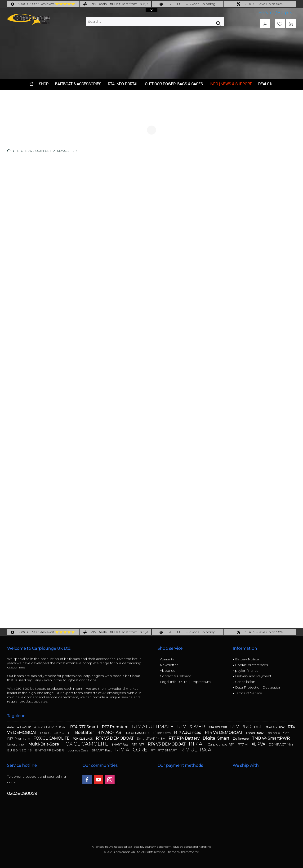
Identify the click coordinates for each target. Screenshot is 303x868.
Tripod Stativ (255, 733)
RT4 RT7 (138, 744)
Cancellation (245, 682)
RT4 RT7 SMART (164, 750)
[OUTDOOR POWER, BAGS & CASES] (174, 84)
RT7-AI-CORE (132, 750)
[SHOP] (44, 84)
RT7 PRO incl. (247, 726)
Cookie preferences (251, 665)
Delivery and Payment (253, 676)
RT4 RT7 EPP (218, 727)
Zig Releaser (241, 739)
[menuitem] (275, 13)
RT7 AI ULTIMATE (153, 726)
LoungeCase (78, 750)
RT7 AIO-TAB (110, 733)
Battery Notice (247, 659)
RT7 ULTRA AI (197, 750)
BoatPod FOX (276, 727)
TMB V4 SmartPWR (271, 738)
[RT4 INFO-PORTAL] (123, 84)
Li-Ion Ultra (162, 733)
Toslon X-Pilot (278, 733)
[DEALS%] (265, 84)
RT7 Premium (116, 727)
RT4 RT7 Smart (85, 727)
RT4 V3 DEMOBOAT (51, 727)
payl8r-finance (247, 671)
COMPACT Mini (281, 744)
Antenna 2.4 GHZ (19, 727)
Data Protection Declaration (258, 687)
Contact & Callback (175, 676)
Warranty (167, 659)
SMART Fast (120, 744)
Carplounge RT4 (221, 744)
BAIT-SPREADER (50, 750)
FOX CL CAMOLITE (56, 733)
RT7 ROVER (192, 726)
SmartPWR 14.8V (151, 738)
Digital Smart (216, 738)
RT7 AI (197, 744)
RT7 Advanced (188, 733)
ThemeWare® (190, 852)
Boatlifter (85, 733)
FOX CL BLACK (83, 739)
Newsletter (169, 665)
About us (167, 671)
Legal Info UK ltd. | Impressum (185, 682)
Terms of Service (249, 693)
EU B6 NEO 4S (20, 750)
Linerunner (17, 744)
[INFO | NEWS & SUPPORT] (231, 84)
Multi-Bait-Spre (44, 744)
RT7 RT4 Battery (184, 738)
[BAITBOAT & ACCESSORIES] (78, 84)
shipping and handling (195, 847)
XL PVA (259, 744)
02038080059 (22, 793)
